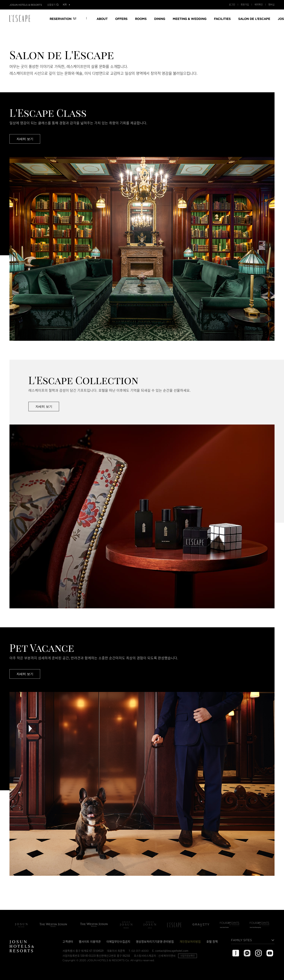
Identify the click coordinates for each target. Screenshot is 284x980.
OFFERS (121, 19)
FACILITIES (222, 19)
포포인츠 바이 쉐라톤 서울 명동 (259, 925)
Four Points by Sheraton (230, 925)
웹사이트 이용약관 (90, 942)
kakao (247, 953)
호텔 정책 (212, 942)
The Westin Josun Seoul (53, 925)
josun (236, 953)
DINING (160, 19)
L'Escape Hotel (174, 925)
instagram (258, 953)
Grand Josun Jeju (150, 925)
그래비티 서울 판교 (201, 925)
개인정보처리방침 (190, 942)
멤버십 (271, 5)
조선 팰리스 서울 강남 (21, 925)
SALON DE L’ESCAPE (254, 19)
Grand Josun (126, 925)
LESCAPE (21, 18)
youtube (270, 953)
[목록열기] (65, 5)
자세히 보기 (25, 139)
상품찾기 (51, 5)
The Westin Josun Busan (94, 925)
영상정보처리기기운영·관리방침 (155, 942)
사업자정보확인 (188, 956)
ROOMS (141, 19)
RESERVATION (60, 19)
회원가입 (245, 5)
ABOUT (102, 19)
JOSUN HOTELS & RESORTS (26, 5)
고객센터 (68, 942)
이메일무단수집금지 (118, 942)
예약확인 (259, 5)
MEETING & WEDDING (190, 19)
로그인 (232, 5)
